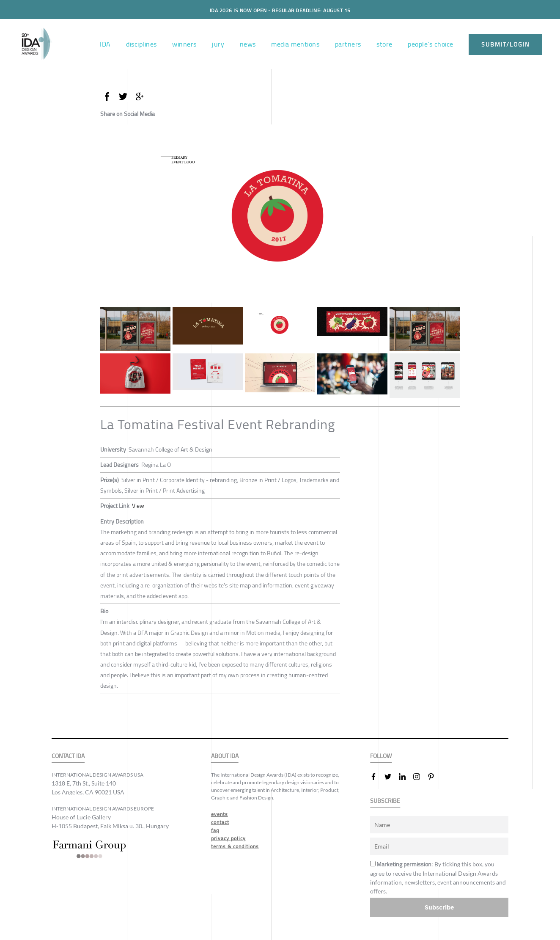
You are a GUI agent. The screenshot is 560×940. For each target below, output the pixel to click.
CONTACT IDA (68, 756)
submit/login (505, 44)
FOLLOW (381, 756)
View (138, 506)
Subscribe (439, 907)
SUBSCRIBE (385, 801)
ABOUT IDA (225, 756)
